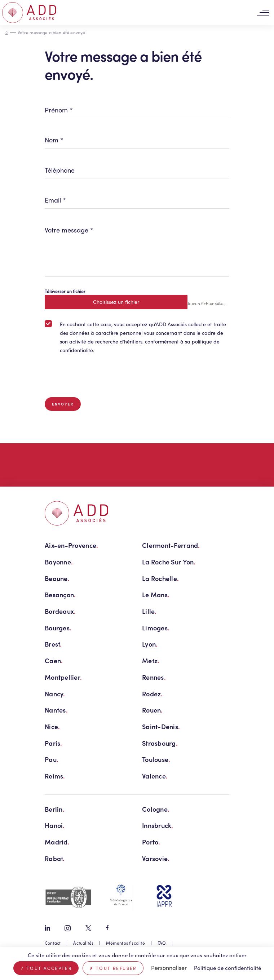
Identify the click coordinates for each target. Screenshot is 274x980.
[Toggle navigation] (263, 13)
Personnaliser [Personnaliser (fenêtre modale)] (169, 968)
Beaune (57, 578)
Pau (52, 759)
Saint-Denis (161, 726)
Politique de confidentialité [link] (227, 968)
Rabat (55, 858)
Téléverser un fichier (65, 291)
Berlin (55, 809)
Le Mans (156, 595)
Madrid (57, 842)
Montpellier (63, 677)
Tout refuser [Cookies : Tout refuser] (113, 968)
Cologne (156, 809)
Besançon (60, 595)
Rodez (153, 694)
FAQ (162, 943)
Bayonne (59, 562)
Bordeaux (60, 611)
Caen (54, 660)
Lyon (150, 644)
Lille (149, 611)
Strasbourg (160, 743)
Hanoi (55, 825)
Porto (151, 842)
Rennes (154, 677)
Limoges (156, 628)
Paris (54, 743)
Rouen (153, 710)
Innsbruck (158, 825)
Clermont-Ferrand (171, 545)
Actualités (83, 943)
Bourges (58, 628)
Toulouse (156, 759)
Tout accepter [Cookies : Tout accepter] (46, 968)
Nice (52, 726)
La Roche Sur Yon (169, 562)
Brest (53, 644)
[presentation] (100, 376)
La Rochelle (160, 578)
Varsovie (156, 858)
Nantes (56, 710)
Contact (53, 943)
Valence (155, 776)
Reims (55, 776)
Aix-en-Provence (71, 545)
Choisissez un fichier (116, 302)
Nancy (55, 694)
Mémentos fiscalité (125, 943)
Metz (151, 660)
